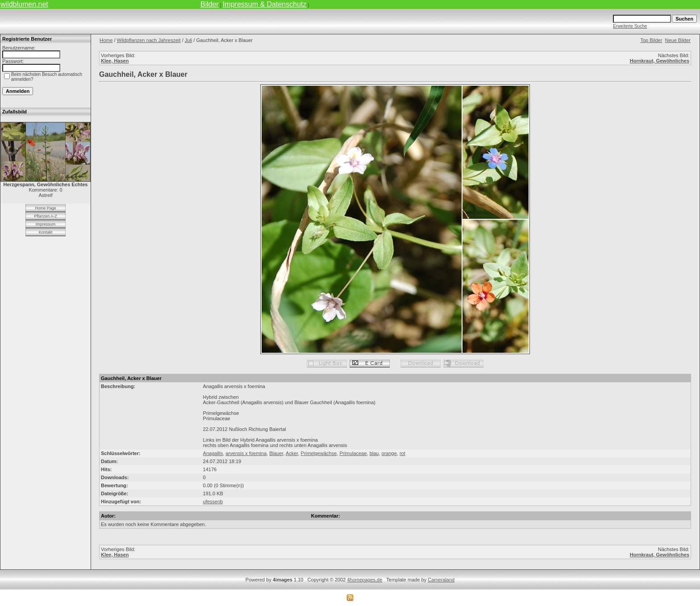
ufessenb (213, 502)
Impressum (46, 224)
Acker (292, 453)
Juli (189, 40)
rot (402, 453)
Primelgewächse (319, 453)
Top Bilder (651, 40)
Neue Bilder (678, 40)
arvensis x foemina (246, 453)
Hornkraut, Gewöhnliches (660, 61)
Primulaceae (353, 453)
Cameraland (441, 580)
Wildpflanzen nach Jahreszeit (149, 40)
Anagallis (213, 453)
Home (106, 40)
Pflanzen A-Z (46, 216)
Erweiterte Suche (630, 26)
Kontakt (46, 232)
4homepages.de (365, 580)
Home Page (46, 208)
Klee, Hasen (115, 61)
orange (389, 453)
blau (374, 453)
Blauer (276, 453)
